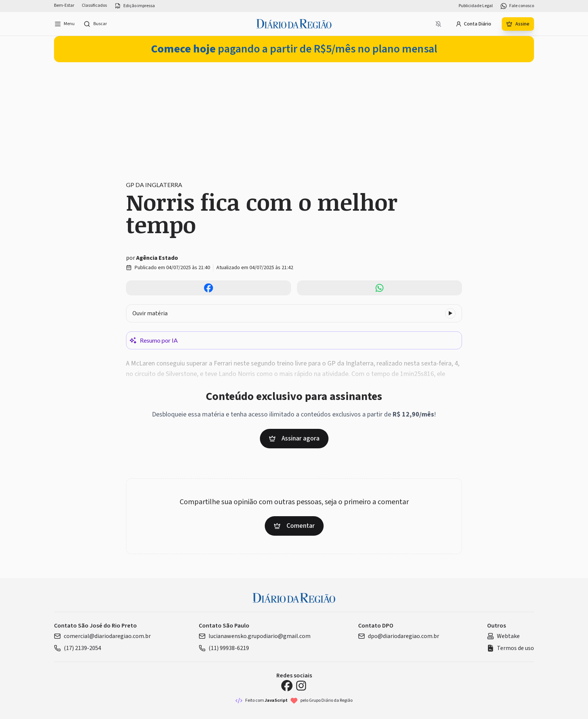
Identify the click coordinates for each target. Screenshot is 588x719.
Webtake (503, 636)
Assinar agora (294, 438)
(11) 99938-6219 (224, 648)
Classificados (94, 6)
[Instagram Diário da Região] (301, 686)
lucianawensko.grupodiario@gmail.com (255, 636)
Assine (518, 24)
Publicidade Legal (476, 6)
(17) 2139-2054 (78, 648)
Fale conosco (517, 6)
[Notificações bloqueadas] (438, 24)
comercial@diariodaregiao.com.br (102, 636)
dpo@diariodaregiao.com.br (399, 636)
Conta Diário (473, 24)
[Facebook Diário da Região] (287, 686)
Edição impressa (135, 6)
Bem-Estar (64, 6)
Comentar (294, 526)
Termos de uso (511, 648)
